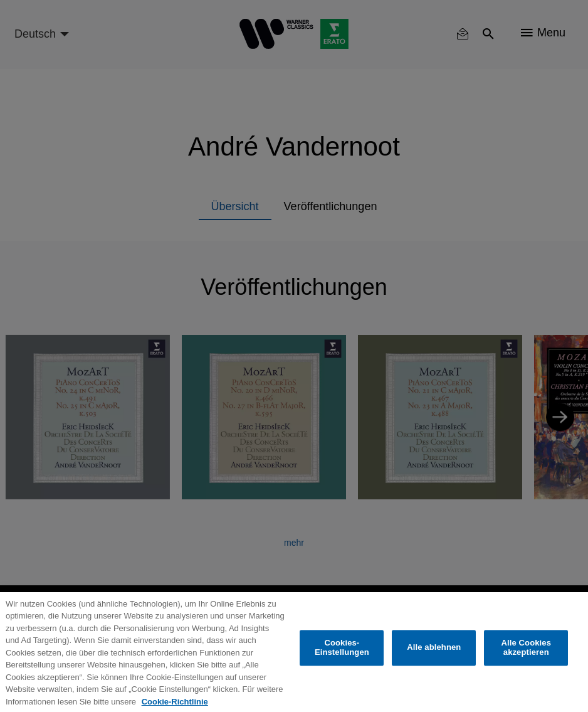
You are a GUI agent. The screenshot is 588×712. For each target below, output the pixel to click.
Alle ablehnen (434, 656)
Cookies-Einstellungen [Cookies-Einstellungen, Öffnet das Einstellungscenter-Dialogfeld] (342, 657)
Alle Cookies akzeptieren (526, 657)
